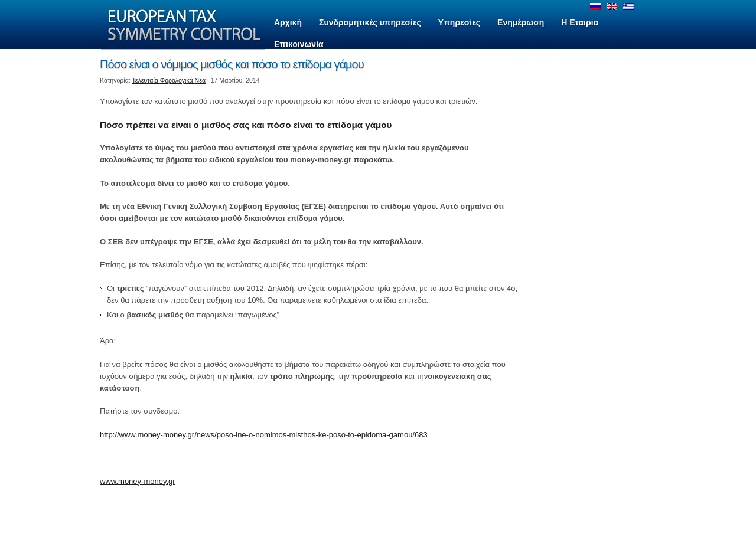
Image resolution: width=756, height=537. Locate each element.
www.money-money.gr (138, 481)
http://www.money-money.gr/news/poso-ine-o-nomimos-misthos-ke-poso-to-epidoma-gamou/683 (264, 435)
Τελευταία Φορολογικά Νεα (169, 80)
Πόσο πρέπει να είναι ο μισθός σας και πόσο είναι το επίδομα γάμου (246, 125)
